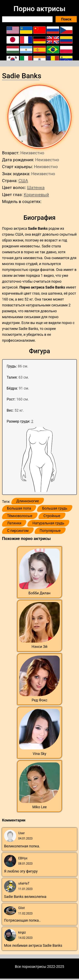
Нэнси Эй (39, 647)
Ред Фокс (39, 700)
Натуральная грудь (48, 523)
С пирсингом (18, 531)
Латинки (14, 523)
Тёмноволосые (20, 516)
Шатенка (36, 187)
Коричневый (36, 195)
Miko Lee (39, 807)
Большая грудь (55, 508)
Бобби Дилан (39, 593)
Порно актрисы (39, 9)
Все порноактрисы (31, 967)
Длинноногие (28, 501)
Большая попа (19, 508)
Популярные (50, 531)
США (23, 181)
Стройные (52, 516)
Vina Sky (40, 754)
